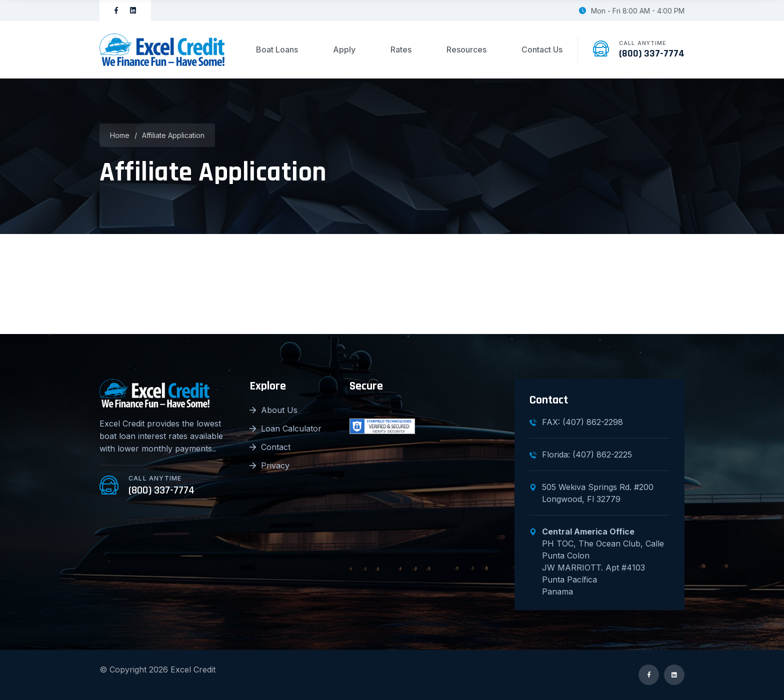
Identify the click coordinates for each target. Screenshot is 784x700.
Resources (466, 49)
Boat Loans (277, 49)
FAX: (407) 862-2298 (576, 422)
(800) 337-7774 (652, 53)
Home (120, 135)
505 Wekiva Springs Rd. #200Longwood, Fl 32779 (591, 493)
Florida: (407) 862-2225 (581, 454)
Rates (401, 49)
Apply (344, 49)
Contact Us (542, 49)
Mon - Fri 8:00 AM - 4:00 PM (632, 11)
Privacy (269, 465)
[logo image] (162, 50)
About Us (273, 410)
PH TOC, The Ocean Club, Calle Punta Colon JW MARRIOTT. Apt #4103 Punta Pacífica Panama (597, 561)
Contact (270, 447)
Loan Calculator (285, 428)
